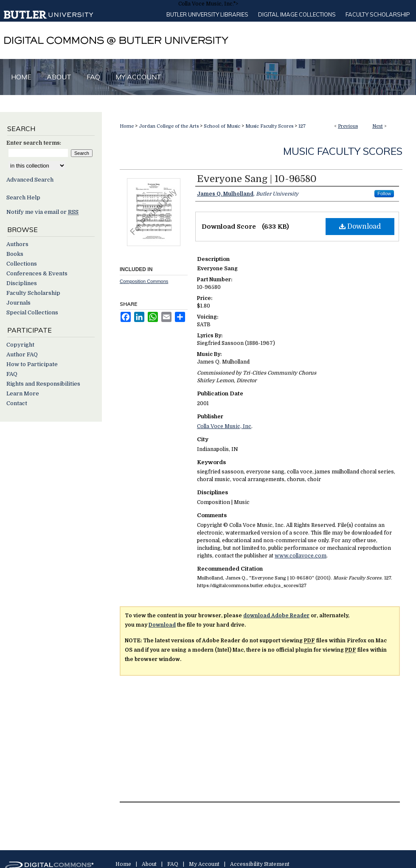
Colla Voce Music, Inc (224, 426)
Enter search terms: (34, 143)
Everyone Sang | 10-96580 (257, 179)
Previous (348, 126)
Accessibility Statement (260, 864)
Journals (18, 303)
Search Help (23, 197)
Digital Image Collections (297, 14)
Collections (22, 264)
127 (302, 126)
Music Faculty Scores (269, 126)
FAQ (12, 374)
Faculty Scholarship (378, 14)
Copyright (20, 345)
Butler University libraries (207, 14)
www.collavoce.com (301, 556)
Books (15, 254)
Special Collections (32, 312)
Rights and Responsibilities (43, 384)
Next (378, 126)
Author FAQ (22, 354)
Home (127, 126)
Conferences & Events (37, 273)
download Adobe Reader (276, 616)
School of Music (222, 126)
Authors (17, 244)
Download (360, 227)
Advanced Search (30, 180)
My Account (204, 864)
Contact (17, 403)
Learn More (23, 393)
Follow (384, 193)
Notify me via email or (42, 212)
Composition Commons (144, 281)
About (149, 864)
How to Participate (32, 364)
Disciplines (22, 283)
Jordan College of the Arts (169, 126)
